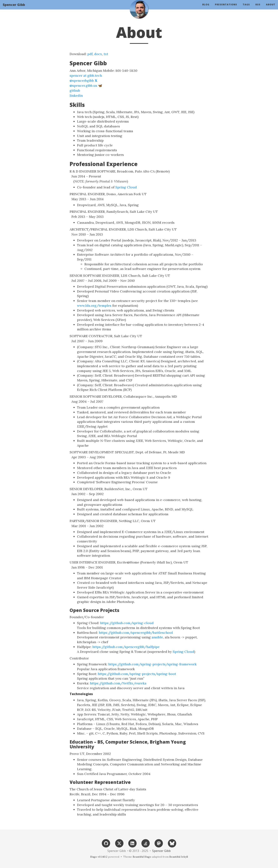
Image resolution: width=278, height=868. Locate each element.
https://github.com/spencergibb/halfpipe (126, 647)
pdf (90, 54)
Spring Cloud (126, 187)
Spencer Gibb (14, 8)
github (75, 90)
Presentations (226, 8)
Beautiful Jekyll (179, 857)
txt (106, 54)
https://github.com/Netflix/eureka (118, 683)
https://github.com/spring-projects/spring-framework (152, 664)
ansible (157, 637)
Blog (206, 8)
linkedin (76, 95)
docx (98, 54)
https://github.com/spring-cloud (127, 623)
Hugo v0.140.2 (99, 857)
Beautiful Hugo (142, 857)
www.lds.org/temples (94, 306)
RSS (258, 8)
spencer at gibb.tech (86, 76)
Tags (246, 8)
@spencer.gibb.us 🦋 (86, 86)
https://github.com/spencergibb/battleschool (136, 633)
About (271, 8)
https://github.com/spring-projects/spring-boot (137, 674)
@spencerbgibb (83, 81)
